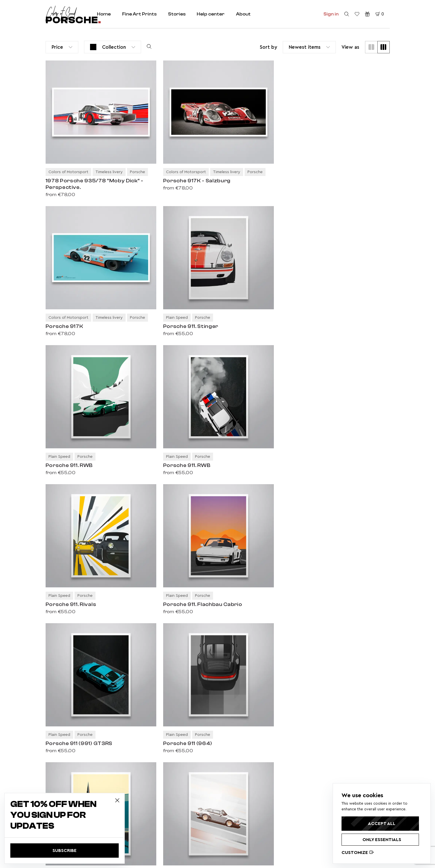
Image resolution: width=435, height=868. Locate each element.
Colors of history (159, 744)
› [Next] (73, 643)
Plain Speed (154, 725)
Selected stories (239, 725)
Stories (177, 14)
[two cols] (371, 47)
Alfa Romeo (314, 804)
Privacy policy (156, 781)
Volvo (309, 812)
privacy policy (332, 744)
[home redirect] (61, 14)
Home (104, 14)
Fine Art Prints (140, 14)
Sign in (331, 14)
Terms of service (159, 810)
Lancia (323, 812)
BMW (327, 796)
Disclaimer (153, 819)
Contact (231, 734)
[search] (347, 14)
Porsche (311, 796)
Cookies (151, 828)
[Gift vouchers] (367, 14)
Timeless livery (157, 734)
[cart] (380, 14)
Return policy (155, 800)
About (244, 14)
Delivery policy (157, 791)
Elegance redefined (162, 753)
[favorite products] (357, 14)
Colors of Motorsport (163, 715)
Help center (211, 14)
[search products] (149, 47)
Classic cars (154, 706)
